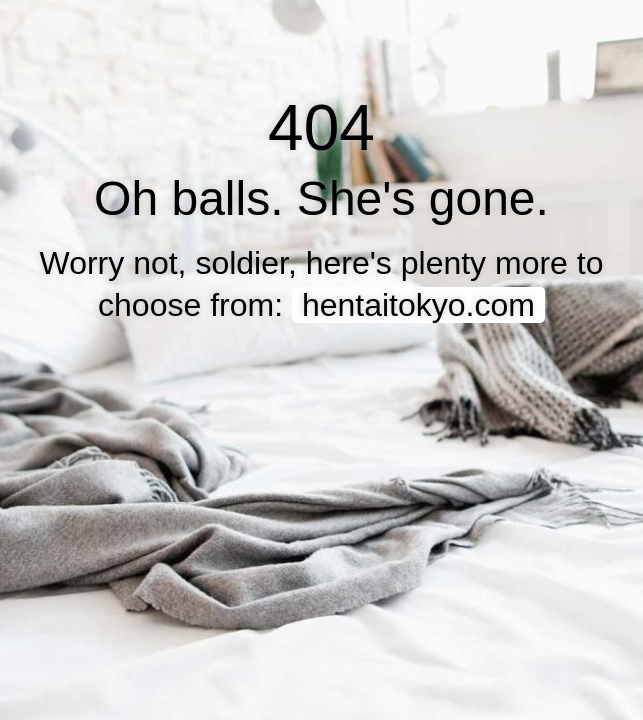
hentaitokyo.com (418, 305)
